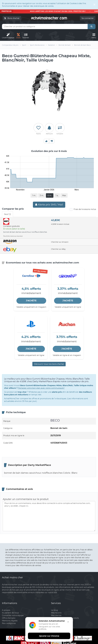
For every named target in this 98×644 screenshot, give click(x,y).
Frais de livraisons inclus (83, 209)
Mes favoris (56, 613)
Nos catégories (9, 623)
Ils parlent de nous (10, 613)
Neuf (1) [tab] (7, 214)
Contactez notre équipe (13, 615)
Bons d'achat (12, 18)
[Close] (94, 4)
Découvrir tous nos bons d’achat (49, 364)
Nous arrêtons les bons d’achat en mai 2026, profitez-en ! (59, 11)
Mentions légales (10, 621)
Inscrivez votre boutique (62, 621)
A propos (6, 610)
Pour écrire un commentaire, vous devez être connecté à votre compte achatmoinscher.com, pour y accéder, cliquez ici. (49, 516)
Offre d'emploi (9, 618)
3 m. (42, 195)
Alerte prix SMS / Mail (49, 205)
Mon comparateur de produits (65, 618)
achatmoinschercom (49, 18)
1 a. (57, 195)
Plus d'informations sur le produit (13, 236)
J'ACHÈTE (31, 301)
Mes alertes (56, 615)
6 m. (50, 195)
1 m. (34, 195)
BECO (55, 420)
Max (64, 195)
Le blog (54, 610)
